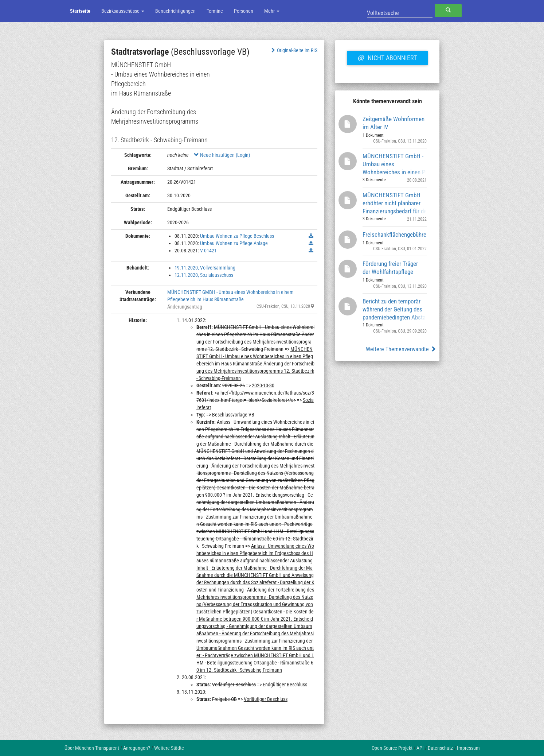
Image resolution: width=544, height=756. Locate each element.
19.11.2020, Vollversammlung (205, 268)
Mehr (272, 11)
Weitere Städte (169, 748)
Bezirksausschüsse (123, 11)
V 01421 (208, 251)
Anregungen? (137, 748)
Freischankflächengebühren (395, 234)
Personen (244, 11)
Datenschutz (440, 748)
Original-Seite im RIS (293, 50)
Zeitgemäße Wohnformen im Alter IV (394, 123)
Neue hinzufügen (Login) (222, 155)
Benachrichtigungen (175, 11)
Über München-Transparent (92, 748)
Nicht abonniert (387, 57)
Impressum (468, 748)
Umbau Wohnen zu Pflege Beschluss (237, 236)
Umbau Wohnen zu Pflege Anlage (234, 243)
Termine (215, 11)
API (420, 748)
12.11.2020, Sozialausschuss (204, 275)
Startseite (80, 11)
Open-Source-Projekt (392, 748)
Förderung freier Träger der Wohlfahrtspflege (390, 268)
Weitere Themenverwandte (401, 349)
